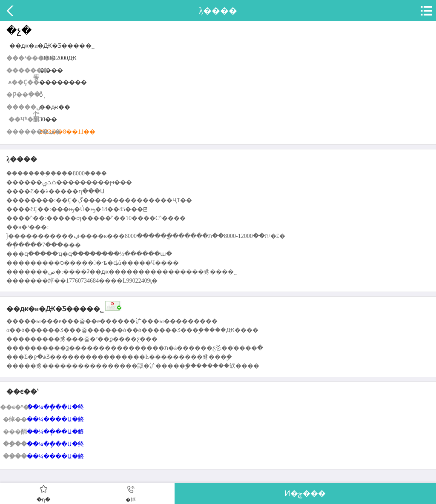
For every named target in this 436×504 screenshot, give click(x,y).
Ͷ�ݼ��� (305, 493)
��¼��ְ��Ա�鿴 (55, 407)
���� (11, 11)
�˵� (425, 11)
